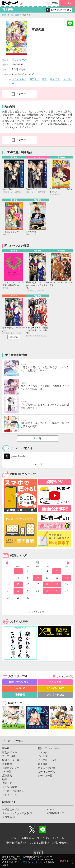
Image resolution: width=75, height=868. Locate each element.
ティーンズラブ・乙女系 (16, 813)
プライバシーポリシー (33, 862)
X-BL (50, 810)
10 (37, 578)
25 (47, 591)
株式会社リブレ (11, 810)
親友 (45, 79)
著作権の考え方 (14, 843)
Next (68, 563)
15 (18, 584)
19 (57, 584)
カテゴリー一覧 (64, 677)
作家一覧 (7, 783)
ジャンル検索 (10, 787)
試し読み (14, 337)
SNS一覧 (39, 464)
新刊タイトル (10, 752)
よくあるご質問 (37, 843)
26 (57, 591)
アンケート (22, 94)
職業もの (34, 79)
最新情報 (7, 764)
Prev (7, 563)
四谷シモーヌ (19, 60)
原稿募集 (7, 776)
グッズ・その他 (55, 695)
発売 (55, 3)
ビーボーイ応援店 (12, 791)
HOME (6, 748)
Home (5, 15)
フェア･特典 (9, 756)
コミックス (55, 682)
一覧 (39, 438)
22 (18, 591)
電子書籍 (15, 15)
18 (47, 584)
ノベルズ (20, 688)
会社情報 (26, 838)
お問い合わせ (59, 843)
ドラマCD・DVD (55, 688)
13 (67, 578)
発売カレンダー (39, 612)
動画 (5, 779)
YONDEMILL (54, 813)
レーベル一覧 (45, 776)
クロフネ (7, 817)
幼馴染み (55, 79)
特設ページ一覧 (11, 760)
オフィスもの (19, 79)
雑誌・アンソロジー (20, 682)
